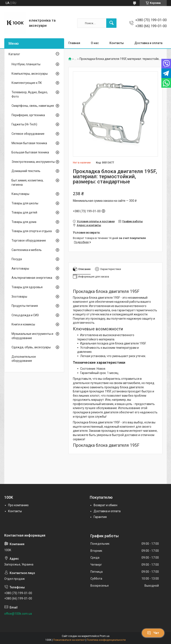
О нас (95, 43)
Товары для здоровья (27, 287)
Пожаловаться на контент (69, 640)
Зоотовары (19, 297)
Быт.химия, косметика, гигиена (27, 183)
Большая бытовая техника (30, 152)
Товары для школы (25, 203)
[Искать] (111, 23)
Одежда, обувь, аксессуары (31, 347)
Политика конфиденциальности (106, 640)
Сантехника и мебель (27, 250)
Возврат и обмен (105, 505)
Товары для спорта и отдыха (32, 231)
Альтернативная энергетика (32, 278)
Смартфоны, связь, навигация (33, 106)
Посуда (17, 259)
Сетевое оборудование (28, 134)
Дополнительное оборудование (24, 359)
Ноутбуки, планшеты (26, 64)
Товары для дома (24, 222)
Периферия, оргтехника (28, 115)
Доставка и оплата (148, 43)
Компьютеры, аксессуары (30, 74)
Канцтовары (20, 194)
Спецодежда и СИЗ (25, 315)
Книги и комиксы (23, 324)
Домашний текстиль (26, 171)
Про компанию (18, 505)
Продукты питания (25, 306)
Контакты (117, 43)
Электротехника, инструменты (33, 162)
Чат (153, 633)
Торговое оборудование (29, 240)
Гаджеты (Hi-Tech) (24, 124)
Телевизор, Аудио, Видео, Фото (30, 94)
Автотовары (20, 269)
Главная (74, 43)
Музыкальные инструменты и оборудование (32, 336)
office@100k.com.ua (18, 614)
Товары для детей (24, 212)
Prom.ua (105, 636)
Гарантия (100, 517)
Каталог (14, 54)
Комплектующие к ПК (27, 83)
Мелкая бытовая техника (29, 143)
